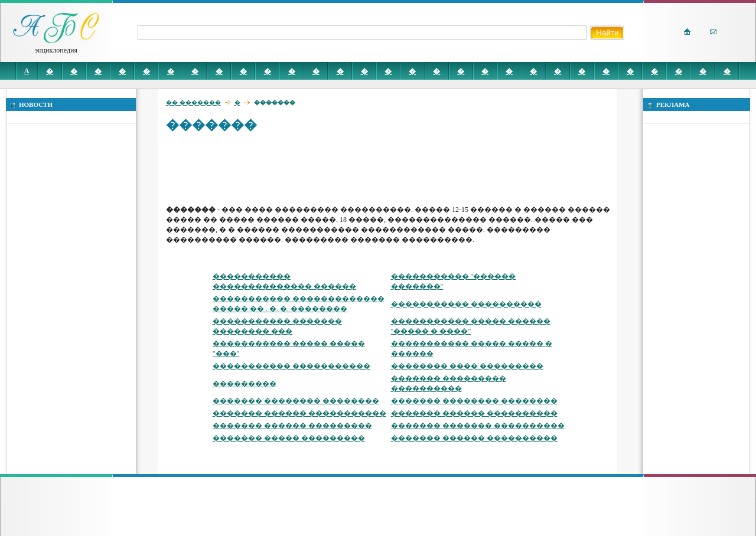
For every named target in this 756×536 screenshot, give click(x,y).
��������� (245, 384)
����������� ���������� (466, 304)
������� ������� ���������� (478, 426)
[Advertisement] (381, 168)
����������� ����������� (291, 366)
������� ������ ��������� (292, 426)
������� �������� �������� (296, 401)
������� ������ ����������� (299, 413)
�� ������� (193, 102)
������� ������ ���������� (474, 413)
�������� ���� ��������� (467, 366)
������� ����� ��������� (289, 438)
